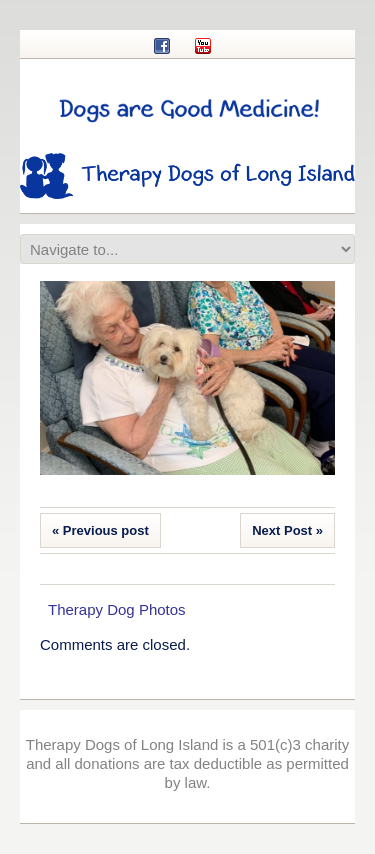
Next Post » (287, 530)
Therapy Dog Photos (117, 609)
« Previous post (100, 530)
